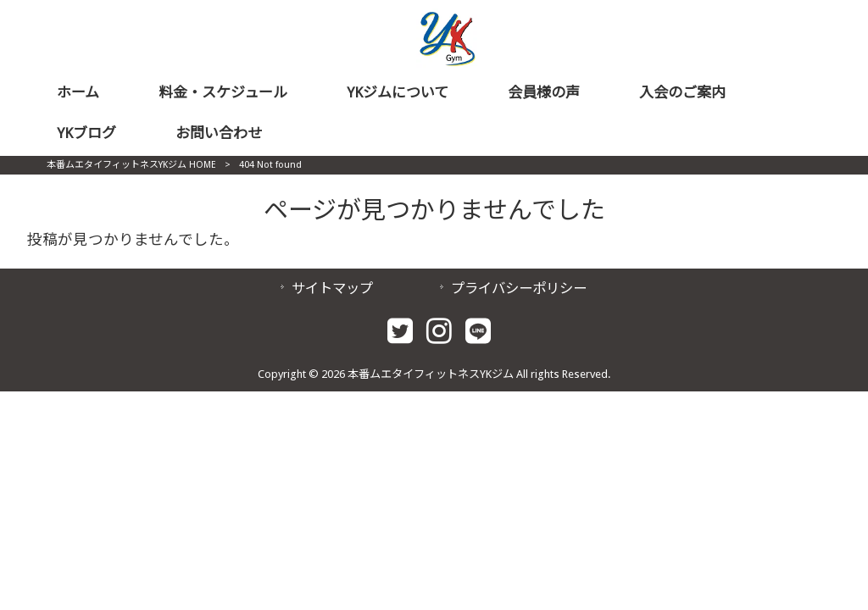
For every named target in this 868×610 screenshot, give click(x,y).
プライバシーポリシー (519, 288)
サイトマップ (332, 288)
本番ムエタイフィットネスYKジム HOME (131, 165)
